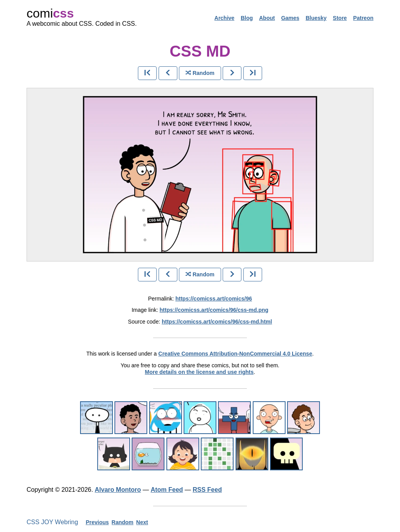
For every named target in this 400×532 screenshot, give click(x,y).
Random (123, 522)
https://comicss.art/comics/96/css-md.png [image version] (214, 310)
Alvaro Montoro (118, 490)
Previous (97, 522)
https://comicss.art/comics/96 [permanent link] (214, 299)
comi (50, 13)
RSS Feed (207, 490)
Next (142, 522)
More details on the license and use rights (199, 372)
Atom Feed (167, 490)
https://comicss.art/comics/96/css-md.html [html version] (217, 322)
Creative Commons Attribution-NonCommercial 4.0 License (235, 354)
